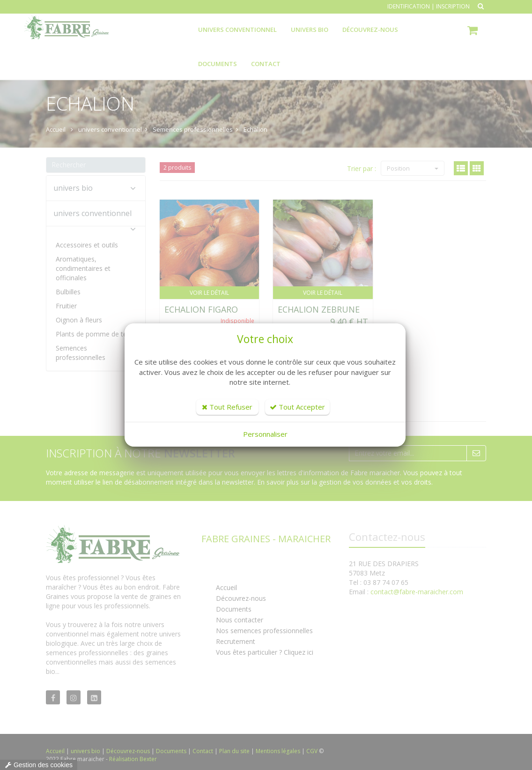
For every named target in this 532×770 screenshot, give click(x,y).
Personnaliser (265, 434)
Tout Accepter (297, 407)
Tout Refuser (227, 407)
